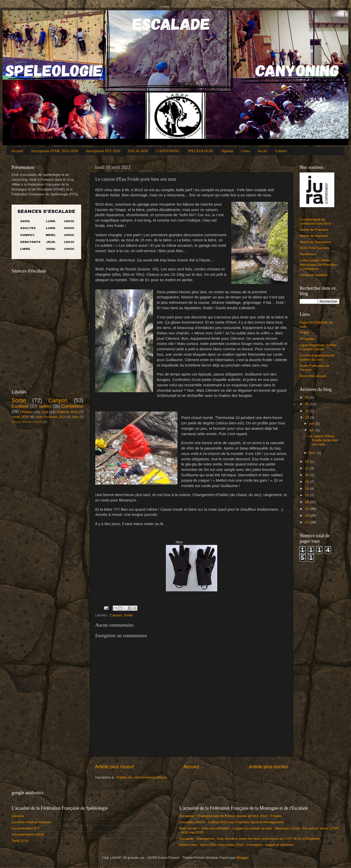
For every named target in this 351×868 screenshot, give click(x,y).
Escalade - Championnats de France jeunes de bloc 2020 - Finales (231, 816)
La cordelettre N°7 (26, 828)
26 (307, 397)
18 (307, 488)
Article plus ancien (268, 767)
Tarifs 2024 (20, 841)
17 (307, 495)
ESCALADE (138, 151)
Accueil (17, 151)
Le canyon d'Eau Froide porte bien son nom (323, 440)
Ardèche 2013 (67, 412)
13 (307, 522)
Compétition (72, 406)
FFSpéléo (307, 339)
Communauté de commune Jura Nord (315, 221)
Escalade (20, 406)
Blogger (242, 858)
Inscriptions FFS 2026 (103, 151)
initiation (27, 412)
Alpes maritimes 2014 (51, 417)
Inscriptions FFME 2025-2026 (55, 151)
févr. (313, 453)
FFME (304, 333)
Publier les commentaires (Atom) (142, 777)
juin (312, 423)
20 (307, 475)
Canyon (116, 615)
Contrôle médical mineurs (31, 822)
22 (307, 462)
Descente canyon (313, 376)
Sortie (128, 615)
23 (307, 418)
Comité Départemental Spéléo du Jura (317, 357)
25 (307, 404)
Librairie (18, 816)
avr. (312, 430)
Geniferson (308, 254)
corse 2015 (20, 417)
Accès (262, 151)
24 (307, 411)
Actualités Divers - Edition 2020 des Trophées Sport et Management (232, 822)
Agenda (227, 151)
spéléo (45, 406)
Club (45, 412)
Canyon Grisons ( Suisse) (27, 422)
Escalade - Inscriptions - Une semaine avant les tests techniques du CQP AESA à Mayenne (250, 839)
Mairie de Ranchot (314, 236)
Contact (281, 151)
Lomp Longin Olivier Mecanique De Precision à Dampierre (318, 264)
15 (307, 509)
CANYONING (168, 151)
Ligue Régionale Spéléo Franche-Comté (318, 347)
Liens (245, 151)
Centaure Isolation (314, 275)
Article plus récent (114, 767)
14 (307, 515)
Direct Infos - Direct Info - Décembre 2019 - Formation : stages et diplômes (237, 845)
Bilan (75, 417)
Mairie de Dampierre (315, 242)
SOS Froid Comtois (315, 248)
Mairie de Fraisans (314, 230)
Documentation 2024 (28, 834)
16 (307, 502)
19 (307, 482)
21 (307, 468)
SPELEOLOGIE (200, 151)
